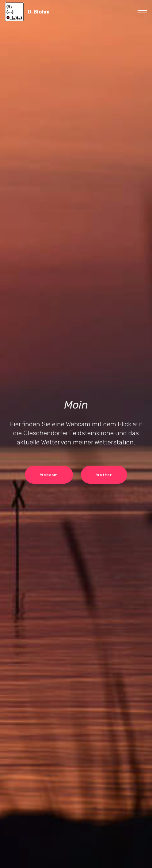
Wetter (104, 475)
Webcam (49, 475)
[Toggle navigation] (142, 10)
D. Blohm (39, 12)
